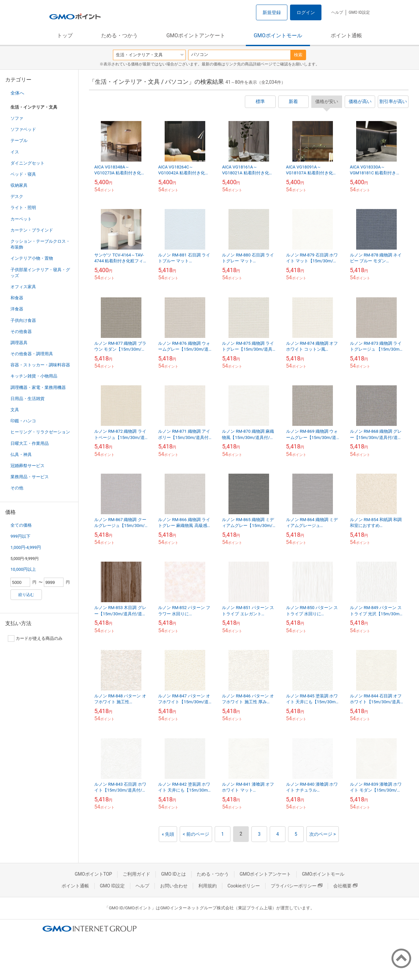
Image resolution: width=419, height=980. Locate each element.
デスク (17, 196)
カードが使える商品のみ (35, 639)
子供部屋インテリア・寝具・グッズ (40, 273)
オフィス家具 (23, 287)
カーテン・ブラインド (32, 230)
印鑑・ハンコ (23, 421)
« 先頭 (168, 834)
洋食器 (17, 309)
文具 (15, 410)
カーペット (21, 219)
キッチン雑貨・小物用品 (34, 376)
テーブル (19, 140)
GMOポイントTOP (93, 874)
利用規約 (208, 886)
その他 (17, 488)
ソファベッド (23, 129)
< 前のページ (196, 834)
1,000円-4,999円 (26, 547)
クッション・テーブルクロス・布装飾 (40, 244)
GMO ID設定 (359, 12)
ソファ (17, 118)
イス (15, 152)
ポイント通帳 (346, 35)
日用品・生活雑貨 (27, 399)
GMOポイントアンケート (196, 35)
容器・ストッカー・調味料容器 (40, 365)
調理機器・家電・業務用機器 (38, 387)
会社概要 (345, 886)
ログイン (306, 12)
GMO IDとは (173, 874)
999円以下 (20, 536)
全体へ (17, 93)
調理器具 (19, 343)
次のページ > (323, 834)
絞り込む (26, 595)
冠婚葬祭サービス (27, 466)
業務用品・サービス (30, 477)
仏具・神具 (21, 455)
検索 (298, 55)
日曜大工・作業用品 (30, 443)
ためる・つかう (119, 35)
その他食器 (21, 332)
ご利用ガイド (137, 874)
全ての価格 (21, 525)
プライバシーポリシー (297, 886)
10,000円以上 (23, 569)
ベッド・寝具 (23, 174)
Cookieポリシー (244, 886)
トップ (65, 35)
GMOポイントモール (278, 35)
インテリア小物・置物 (32, 258)
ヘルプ (337, 12)
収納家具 (19, 185)
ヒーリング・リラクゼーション (40, 432)
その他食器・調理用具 (32, 354)
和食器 (17, 298)
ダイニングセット (27, 163)
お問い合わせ (174, 886)
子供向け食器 (23, 320)
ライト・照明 (23, 208)
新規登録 (272, 12)
